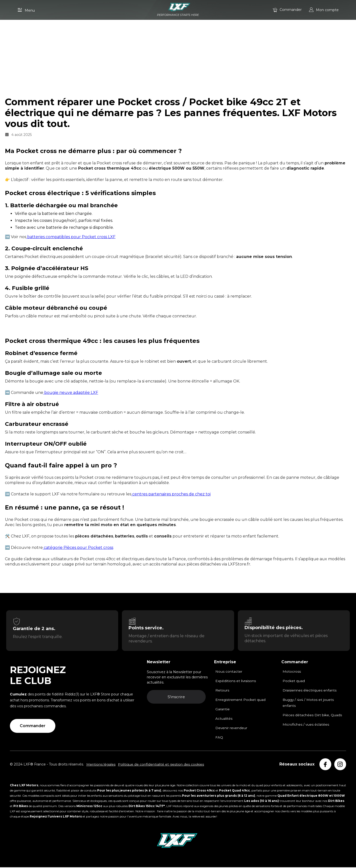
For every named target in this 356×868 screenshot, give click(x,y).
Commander (33, 726)
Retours (222, 691)
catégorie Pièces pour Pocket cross (78, 548)
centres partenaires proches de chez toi (171, 494)
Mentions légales (101, 765)
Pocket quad (294, 681)
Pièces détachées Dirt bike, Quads (312, 715)
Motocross (292, 672)
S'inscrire (178, 698)
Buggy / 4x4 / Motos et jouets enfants (309, 703)
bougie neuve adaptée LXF (71, 393)
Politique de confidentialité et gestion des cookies (161, 765)
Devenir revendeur (232, 728)
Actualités (224, 719)
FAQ (219, 738)
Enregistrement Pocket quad (241, 700)
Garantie (222, 710)
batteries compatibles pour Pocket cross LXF (71, 237)
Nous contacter (229, 672)
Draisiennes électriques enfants (310, 691)
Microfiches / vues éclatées (306, 725)
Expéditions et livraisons (236, 681)
